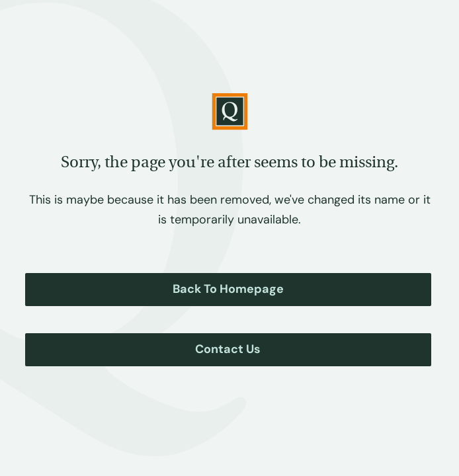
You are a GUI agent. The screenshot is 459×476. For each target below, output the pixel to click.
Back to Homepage (228, 289)
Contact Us (228, 349)
